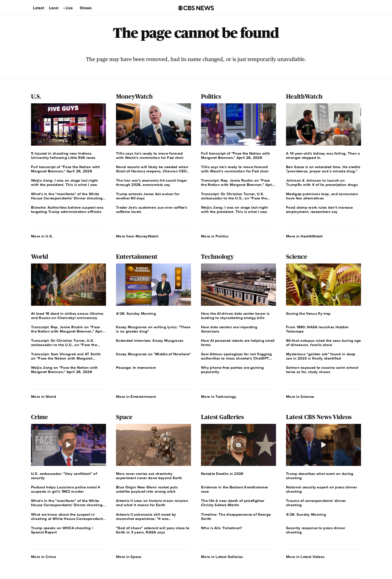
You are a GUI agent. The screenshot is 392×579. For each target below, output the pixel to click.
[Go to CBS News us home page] (196, 8)
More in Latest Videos (305, 557)
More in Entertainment (136, 397)
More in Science (300, 397)
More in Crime (43, 557)
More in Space (129, 557)
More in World (43, 397)
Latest (38, 8)
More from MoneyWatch (137, 236)
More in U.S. (42, 236)
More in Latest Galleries (222, 557)
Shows (86, 8)
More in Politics (215, 236)
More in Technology (219, 397)
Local (54, 8)
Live (69, 8)
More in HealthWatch (304, 236)
